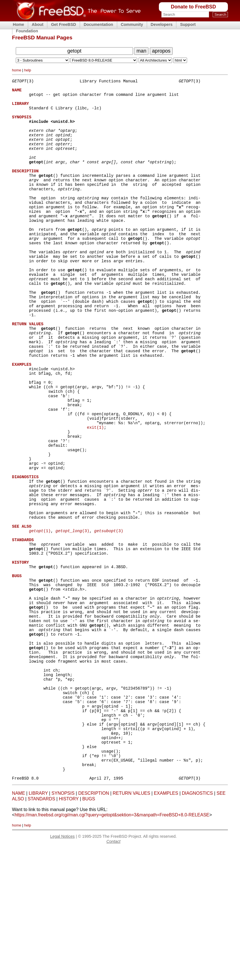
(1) (40, 616)
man (141, 51)
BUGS (89, 930)
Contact (114, 973)
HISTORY (69, 930)
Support (188, 24)
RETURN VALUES (131, 925)
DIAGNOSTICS (197, 925)
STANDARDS (41, 930)
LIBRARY (38, 925)
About (38, 24)
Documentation (98, 24)
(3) (72, 616)
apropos (161, 51)
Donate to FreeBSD (193, 7)
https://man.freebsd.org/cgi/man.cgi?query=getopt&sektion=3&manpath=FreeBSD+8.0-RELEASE (112, 946)
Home (19, 24)
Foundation (27, 31)
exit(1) (95, 493)
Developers (162, 24)
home (17, 70)
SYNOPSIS (63, 925)
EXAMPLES (166, 925)
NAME (19, 925)
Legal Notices (62, 968)
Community (132, 24)
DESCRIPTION (94, 925)
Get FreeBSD (64, 24)
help (28, 70)
